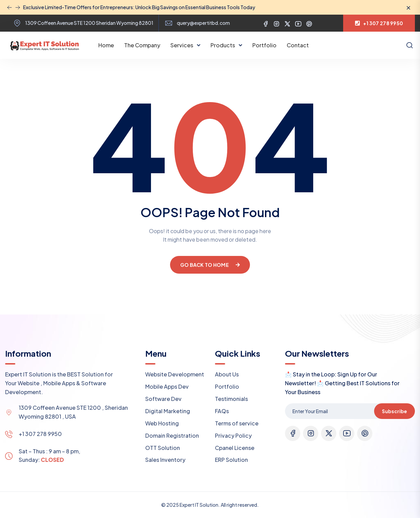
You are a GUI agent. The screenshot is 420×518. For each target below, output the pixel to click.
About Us (227, 374)
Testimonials (231, 399)
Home (106, 45)
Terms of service (237, 423)
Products (223, 45)
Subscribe (394, 411)
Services (182, 45)
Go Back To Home (210, 265)
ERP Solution (231, 460)
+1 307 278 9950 (40, 434)
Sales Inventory (165, 460)
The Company (142, 45)
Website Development (175, 374)
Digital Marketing (168, 411)
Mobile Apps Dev (167, 386)
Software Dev (163, 399)
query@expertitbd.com (203, 23)
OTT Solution (163, 448)
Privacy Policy (233, 435)
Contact (298, 45)
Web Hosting (162, 423)
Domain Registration (172, 435)
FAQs (222, 411)
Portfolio (264, 45)
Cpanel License (235, 448)
